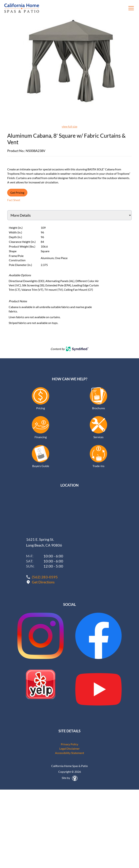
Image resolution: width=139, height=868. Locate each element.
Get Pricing (17, 193)
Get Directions (43, 582)
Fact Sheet (14, 200)
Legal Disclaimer (69, 748)
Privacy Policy (69, 744)
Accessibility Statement (70, 753)
